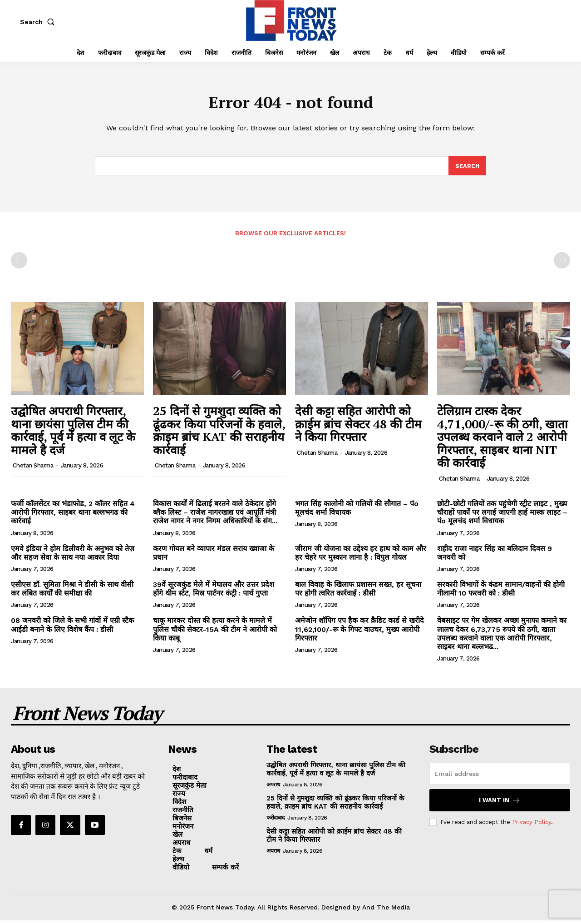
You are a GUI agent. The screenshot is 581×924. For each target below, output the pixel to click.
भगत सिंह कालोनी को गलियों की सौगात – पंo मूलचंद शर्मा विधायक (357, 512)
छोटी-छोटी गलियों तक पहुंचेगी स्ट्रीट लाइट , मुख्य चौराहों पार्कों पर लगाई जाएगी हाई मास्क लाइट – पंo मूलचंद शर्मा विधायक (502, 516)
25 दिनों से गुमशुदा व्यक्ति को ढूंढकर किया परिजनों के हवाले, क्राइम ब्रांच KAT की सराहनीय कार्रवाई (219, 434)
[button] (39, 22)
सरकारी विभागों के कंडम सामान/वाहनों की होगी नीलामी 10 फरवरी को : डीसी (501, 592)
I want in (500, 804)
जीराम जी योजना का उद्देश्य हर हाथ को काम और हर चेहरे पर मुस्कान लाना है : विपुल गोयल (361, 556)
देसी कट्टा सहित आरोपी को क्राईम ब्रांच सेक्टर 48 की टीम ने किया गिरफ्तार (358, 427)
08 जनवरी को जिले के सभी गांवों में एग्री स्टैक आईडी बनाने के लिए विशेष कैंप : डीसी (72, 628)
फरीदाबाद (276, 821)
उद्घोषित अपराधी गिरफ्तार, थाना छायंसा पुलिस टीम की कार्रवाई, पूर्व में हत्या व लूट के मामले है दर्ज (73, 434)
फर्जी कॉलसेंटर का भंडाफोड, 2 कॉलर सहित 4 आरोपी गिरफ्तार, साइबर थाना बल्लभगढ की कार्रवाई (73, 516)
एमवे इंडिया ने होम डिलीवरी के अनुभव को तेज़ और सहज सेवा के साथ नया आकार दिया (73, 556)
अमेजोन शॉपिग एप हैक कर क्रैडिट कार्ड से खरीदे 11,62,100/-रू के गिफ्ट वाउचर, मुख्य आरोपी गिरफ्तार (359, 633)
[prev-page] (19, 264)
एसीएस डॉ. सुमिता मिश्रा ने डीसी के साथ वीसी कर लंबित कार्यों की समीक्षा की (72, 592)
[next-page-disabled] (562, 264)
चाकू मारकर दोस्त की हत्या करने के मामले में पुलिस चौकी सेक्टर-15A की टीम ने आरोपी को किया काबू (215, 633)
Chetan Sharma (33, 469)
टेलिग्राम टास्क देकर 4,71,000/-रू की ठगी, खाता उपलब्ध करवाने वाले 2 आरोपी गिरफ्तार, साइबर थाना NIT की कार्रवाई (502, 440)
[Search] (467, 169)
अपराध (273, 788)
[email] (500, 777)
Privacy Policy (532, 826)
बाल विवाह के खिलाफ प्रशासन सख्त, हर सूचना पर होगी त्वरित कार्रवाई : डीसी (358, 592)
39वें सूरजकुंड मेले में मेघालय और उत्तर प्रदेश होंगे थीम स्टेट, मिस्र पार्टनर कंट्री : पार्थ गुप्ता (214, 592)
